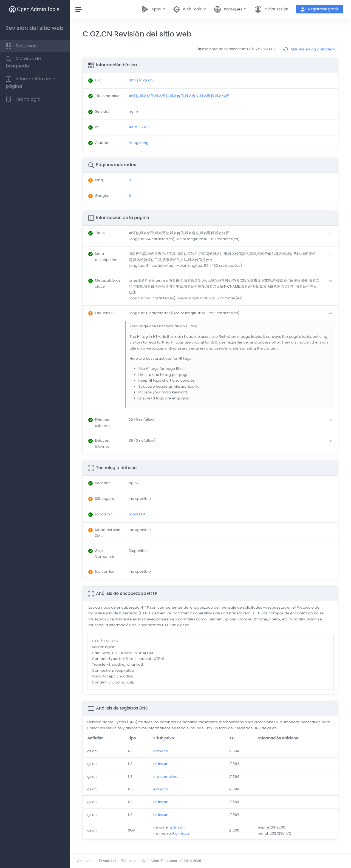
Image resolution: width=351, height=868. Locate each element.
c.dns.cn (162, 751)
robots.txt (138, 514)
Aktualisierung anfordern (309, 49)
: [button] (98, 233)
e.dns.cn (162, 789)
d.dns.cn (162, 802)
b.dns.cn (162, 815)
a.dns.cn (162, 764)
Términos (130, 861)
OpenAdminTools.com (161, 861)
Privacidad (109, 861)
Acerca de (87, 861)
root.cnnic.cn (180, 833)
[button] (232, 236)
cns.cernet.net (167, 777)
